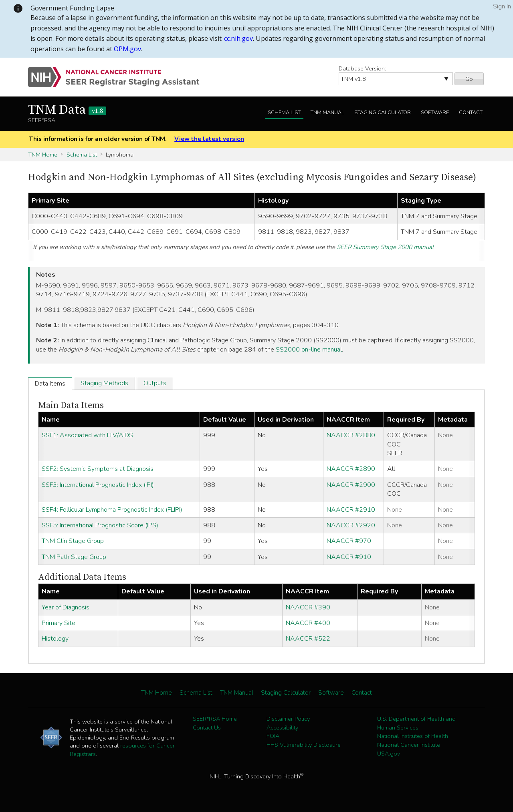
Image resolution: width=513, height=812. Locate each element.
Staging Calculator (383, 113)
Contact (471, 113)
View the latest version (209, 139)
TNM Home (43, 155)
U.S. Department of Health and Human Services (416, 723)
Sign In (502, 6)
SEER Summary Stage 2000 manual (385, 247)
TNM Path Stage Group (74, 557)
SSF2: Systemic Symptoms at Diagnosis (98, 469)
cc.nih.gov (238, 38)
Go (469, 79)
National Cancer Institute (409, 745)
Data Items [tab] (50, 384)
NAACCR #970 (349, 541)
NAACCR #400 (308, 623)
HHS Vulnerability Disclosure (304, 745)
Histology (55, 639)
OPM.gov (127, 49)
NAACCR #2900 (351, 485)
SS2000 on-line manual (309, 350)
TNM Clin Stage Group (73, 541)
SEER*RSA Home (215, 719)
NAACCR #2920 (351, 525)
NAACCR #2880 (351, 435)
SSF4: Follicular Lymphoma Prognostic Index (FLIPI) (112, 510)
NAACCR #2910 (351, 510)
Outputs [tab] (155, 383)
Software (435, 113)
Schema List (284, 113)
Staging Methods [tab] (104, 383)
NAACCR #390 (308, 607)
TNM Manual (327, 113)
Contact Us (207, 728)
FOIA (273, 736)
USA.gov (389, 754)
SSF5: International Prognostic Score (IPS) (100, 525)
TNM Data (67, 110)
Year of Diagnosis (66, 607)
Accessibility (282, 728)
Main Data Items (71, 405)
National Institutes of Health (413, 736)
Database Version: (362, 68)
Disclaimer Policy (288, 719)
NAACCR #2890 (351, 469)
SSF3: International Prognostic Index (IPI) (98, 485)
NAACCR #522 (308, 639)
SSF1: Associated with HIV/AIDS (87, 435)
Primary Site (59, 623)
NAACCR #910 (349, 557)
